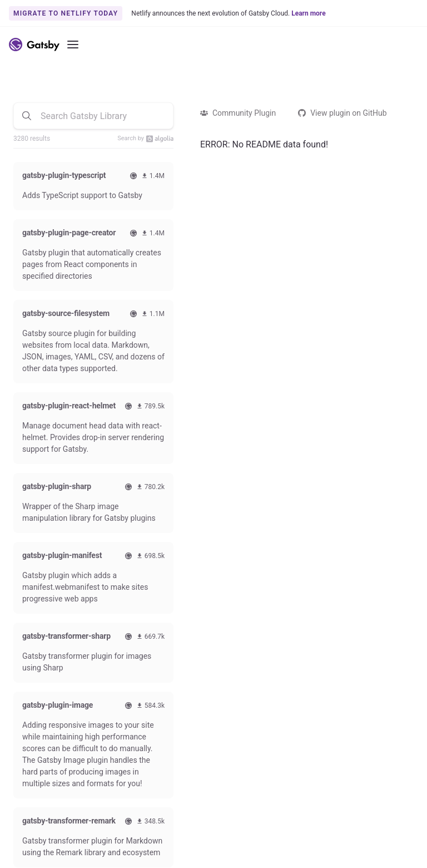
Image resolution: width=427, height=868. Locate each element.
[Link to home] (34, 45)
